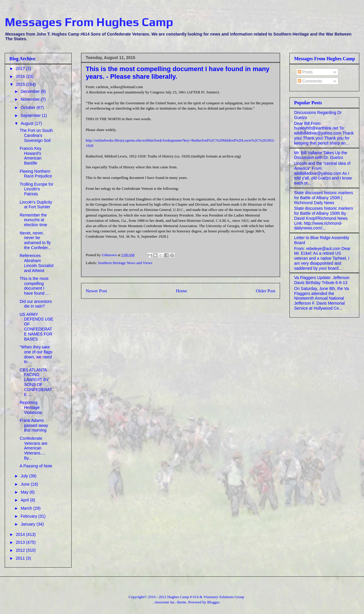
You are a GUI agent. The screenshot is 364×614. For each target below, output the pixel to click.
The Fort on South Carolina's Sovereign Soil (36, 135)
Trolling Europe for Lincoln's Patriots (37, 189)
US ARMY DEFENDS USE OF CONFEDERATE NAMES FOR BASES (37, 327)
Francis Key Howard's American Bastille (31, 156)
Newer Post (96, 291)
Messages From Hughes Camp (89, 22)
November (31, 99)
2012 (21, 550)
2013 (21, 542)
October (28, 108)
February (29, 516)
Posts (305, 72)
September (31, 115)
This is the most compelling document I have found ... (34, 286)
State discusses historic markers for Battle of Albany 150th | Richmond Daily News (324, 198)
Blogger (213, 602)
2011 (21, 558)
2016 (21, 76)
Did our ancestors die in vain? (36, 304)
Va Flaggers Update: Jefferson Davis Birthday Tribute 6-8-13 (322, 280)
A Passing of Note (36, 466)
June (26, 484)
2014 (21, 534)
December (31, 91)
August (27, 123)
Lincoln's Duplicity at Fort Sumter (36, 205)
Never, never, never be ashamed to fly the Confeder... (35, 240)
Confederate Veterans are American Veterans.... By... (33, 448)
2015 (21, 84)
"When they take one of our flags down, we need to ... (36, 354)
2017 (21, 68)
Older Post (266, 291)
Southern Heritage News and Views (125, 263)
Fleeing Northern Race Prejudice (36, 174)
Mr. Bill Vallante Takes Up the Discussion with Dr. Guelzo (321, 155)
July (25, 476)
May (25, 492)
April (25, 500)
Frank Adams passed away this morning (34, 425)
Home (181, 291)
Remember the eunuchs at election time (33, 220)
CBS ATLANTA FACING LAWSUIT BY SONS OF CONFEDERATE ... (36, 382)
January (28, 524)
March (27, 508)
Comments (310, 81)
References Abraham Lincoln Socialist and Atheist (37, 263)
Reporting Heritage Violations (31, 407)
